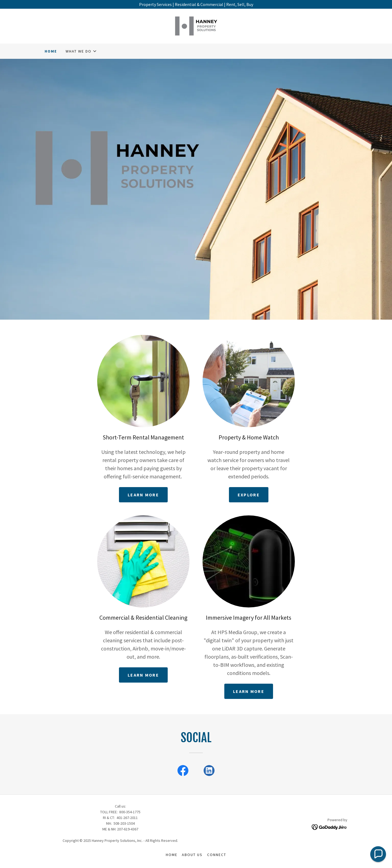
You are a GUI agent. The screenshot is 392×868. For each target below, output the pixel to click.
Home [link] (51, 51)
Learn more (143, 495)
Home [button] (172, 855)
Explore (249, 495)
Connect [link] (217, 855)
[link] (196, 26)
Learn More (249, 691)
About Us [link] (192, 855)
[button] (81, 51)
